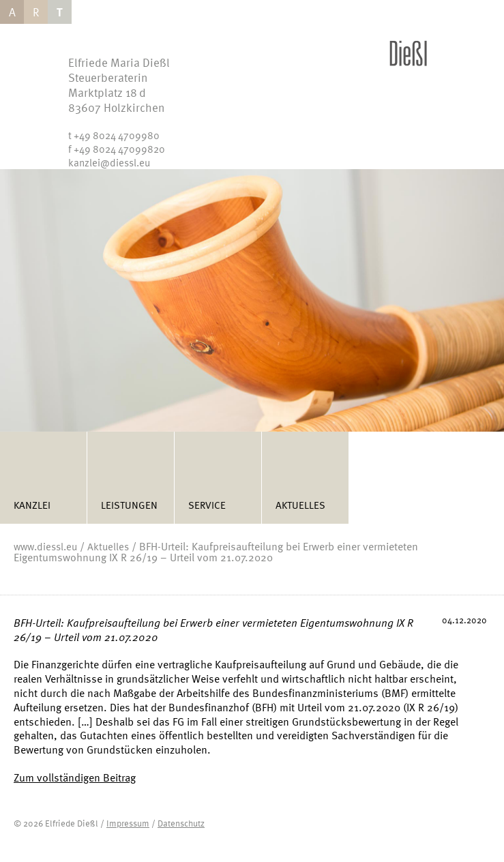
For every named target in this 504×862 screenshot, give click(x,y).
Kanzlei (32, 505)
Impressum (128, 823)
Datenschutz (181, 823)
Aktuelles (300, 505)
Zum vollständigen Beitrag (75, 777)
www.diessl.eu (45, 546)
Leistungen (129, 505)
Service (207, 505)
